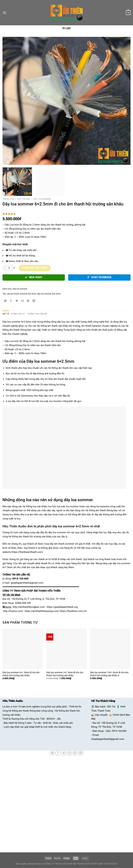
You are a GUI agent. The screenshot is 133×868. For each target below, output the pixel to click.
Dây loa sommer (42, 199)
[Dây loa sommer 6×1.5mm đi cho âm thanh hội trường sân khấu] (23, 649)
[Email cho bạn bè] (23, 301)
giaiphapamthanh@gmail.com (27, 583)
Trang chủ (8, 199)
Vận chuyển (101, 715)
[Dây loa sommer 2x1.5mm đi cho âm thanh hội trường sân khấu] (66, 649)
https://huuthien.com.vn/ (73, 611)
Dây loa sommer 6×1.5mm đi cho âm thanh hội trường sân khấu (21, 674)
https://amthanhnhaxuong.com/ (42, 611)
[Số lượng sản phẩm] (9, 268)
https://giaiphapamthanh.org (62, 607)
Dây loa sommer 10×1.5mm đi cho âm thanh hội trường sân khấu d (109, 674)
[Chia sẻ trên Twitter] (17, 301)
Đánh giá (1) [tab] (17, 314)
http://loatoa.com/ (13, 611)
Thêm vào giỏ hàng (35, 268)
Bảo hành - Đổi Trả (105, 707)
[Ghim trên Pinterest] (28, 301)
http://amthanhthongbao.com (29, 607)
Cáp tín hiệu (24, 199)
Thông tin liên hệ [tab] (35, 314)
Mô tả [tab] (6, 314)
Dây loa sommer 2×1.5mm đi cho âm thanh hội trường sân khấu (65, 674)
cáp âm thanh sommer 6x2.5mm (21, 294)
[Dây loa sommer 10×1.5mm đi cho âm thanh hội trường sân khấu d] (110, 649)
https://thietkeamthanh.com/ (27, 552)
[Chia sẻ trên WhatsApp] (5, 301)
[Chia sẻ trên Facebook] (11, 301)
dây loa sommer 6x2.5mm (49, 294)
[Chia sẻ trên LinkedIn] (34, 301)
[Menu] (4, 13)
